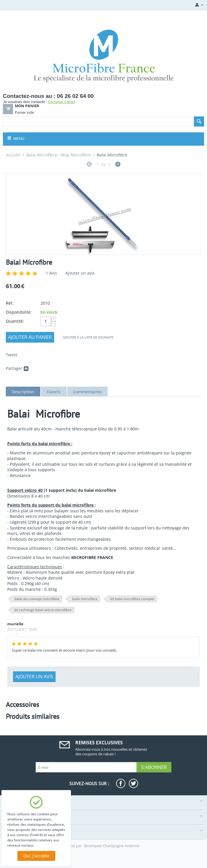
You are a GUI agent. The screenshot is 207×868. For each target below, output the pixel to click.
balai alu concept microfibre (37, 599)
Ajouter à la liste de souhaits (88, 337)
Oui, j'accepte (36, 856)
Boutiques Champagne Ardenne (112, 846)
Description (23, 392)
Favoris (54, 392)
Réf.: (10, 303)
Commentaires (87, 392)
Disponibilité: (19, 312)
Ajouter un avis (80, 273)
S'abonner (154, 767)
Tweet (12, 355)
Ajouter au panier (30, 337)
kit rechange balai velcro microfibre (43, 610)
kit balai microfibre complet (132, 599)
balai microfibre (85, 599)
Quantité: (15, 321)
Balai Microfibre (29, 262)
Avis (51, 273)
